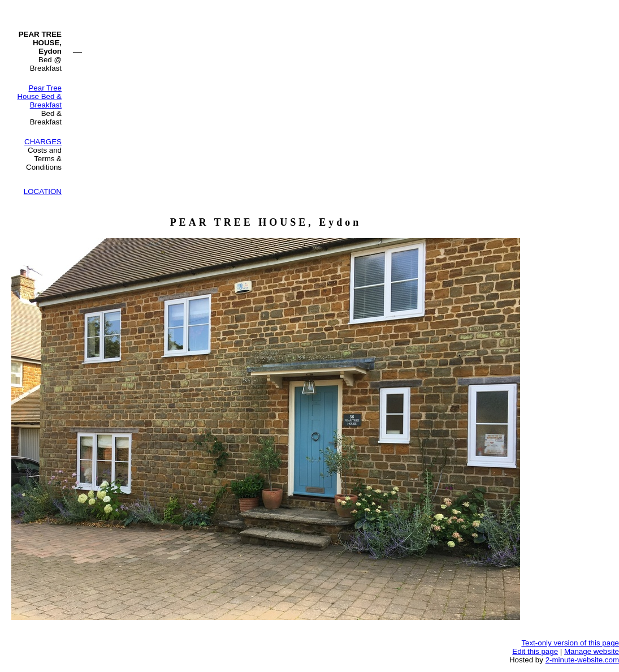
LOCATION (43, 191)
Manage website (592, 651)
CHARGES (43, 142)
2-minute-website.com (582, 660)
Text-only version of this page (570, 643)
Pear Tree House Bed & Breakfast (39, 96)
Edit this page (535, 651)
